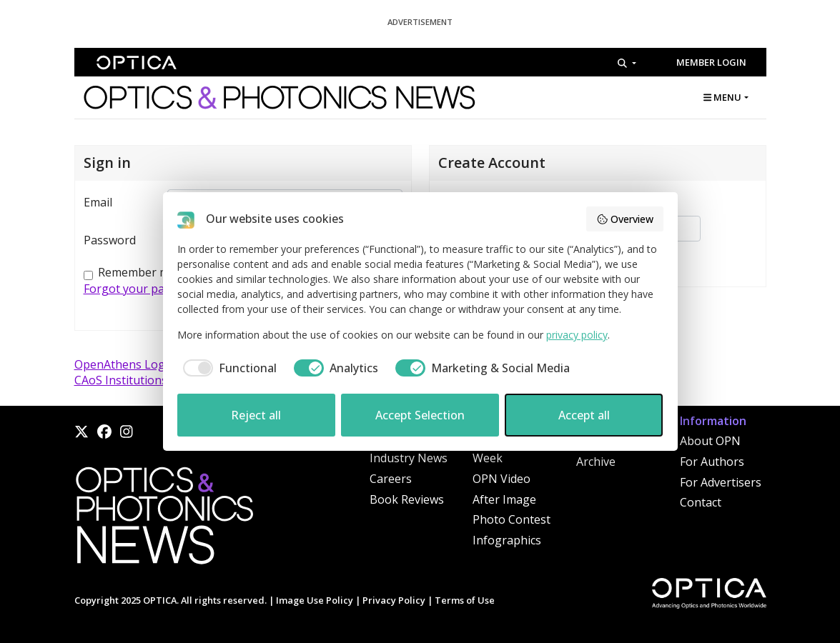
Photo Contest (512, 519)
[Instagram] (127, 432)
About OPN (710, 441)
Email (98, 202)
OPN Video (501, 479)
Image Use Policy (315, 600)
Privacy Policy (394, 600)
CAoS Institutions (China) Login (158, 380)
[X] (81, 432)
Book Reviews (407, 499)
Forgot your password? (146, 289)
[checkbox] (227, 368)
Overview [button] (625, 219)
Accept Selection (420, 415)
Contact (701, 502)
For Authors (712, 462)
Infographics (507, 540)
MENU (722, 97)
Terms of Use (465, 600)
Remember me (137, 272)
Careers (391, 479)
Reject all (256, 415)
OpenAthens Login (125, 364)
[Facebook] (104, 432)
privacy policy (577, 335)
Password (110, 240)
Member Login (711, 62)
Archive (596, 462)
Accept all (584, 415)
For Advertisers (721, 482)
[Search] (627, 63)
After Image (504, 499)
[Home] (164, 519)
